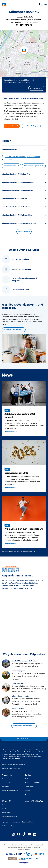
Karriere (28, 791)
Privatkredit (6, 813)
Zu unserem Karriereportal (14, 330)
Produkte (5, 779)
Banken (27, 779)
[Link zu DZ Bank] (40, 854)
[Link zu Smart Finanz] (23, 859)
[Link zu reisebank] (24, 863)
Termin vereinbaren (11, 166)
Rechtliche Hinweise (29, 822)
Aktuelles (28, 794)
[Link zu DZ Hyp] (34, 859)
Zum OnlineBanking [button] (31, 126)
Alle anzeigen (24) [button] (24, 232)
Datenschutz (16, 822)
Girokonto (5, 805)
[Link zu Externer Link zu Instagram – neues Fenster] (13, 834)
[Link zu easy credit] (29, 854)
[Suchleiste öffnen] (41, 4)
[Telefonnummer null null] (8, 159)
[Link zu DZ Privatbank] (12, 859)
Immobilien (5, 787)
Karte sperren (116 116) (32, 783)
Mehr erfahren (11, 432)
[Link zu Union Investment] (10, 854)
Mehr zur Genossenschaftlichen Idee (13, 765)
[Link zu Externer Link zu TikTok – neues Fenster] (24, 834)
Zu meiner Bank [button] (12, 126)
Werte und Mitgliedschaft (10, 791)
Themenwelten (7, 783)
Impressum (5, 822)
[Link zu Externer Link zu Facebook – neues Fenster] (19, 834)
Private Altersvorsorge (9, 816)
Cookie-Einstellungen (9, 826)
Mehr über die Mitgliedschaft (24, 726)
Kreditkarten (6, 809)
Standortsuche (30, 787)
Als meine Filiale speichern (34, 166)
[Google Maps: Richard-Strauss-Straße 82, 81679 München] (22, 157)
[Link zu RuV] (20, 854)
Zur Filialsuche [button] (36, 88)
